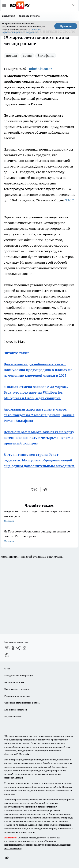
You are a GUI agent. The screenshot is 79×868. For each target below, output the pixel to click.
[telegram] (46, 489)
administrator (41, 69)
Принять (66, 26)
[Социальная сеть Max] (7, 655)
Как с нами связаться (16, 710)
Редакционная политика (17, 696)
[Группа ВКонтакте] (7, 648)
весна (27, 55)
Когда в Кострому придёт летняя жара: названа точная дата (39, 516)
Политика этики (13, 716)
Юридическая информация (19, 676)
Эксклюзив (8, 16)
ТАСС (70, 200)
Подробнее (25, 754)
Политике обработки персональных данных (21, 31)
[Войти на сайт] (73, 5)
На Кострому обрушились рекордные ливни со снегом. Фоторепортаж (39, 536)
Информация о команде (17, 689)
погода (11, 55)
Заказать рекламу (29, 16)
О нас (7, 669)
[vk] (34, 489)
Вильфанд (46, 55)
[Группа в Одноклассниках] (13, 648)
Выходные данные (14, 682)
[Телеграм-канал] (19, 648)
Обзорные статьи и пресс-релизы (22, 703)
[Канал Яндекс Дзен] (24, 648)
